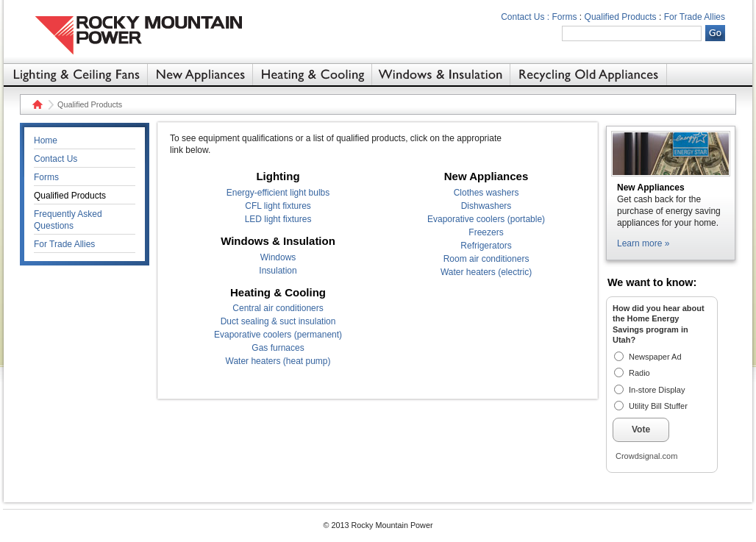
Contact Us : (525, 17)
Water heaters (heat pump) (278, 361)
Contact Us (56, 159)
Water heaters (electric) (486, 272)
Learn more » (643, 243)
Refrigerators (486, 246)
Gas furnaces (278, 348)
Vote (641, 429)
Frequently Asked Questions (68, 220)
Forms (565, 17)
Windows (278, 257)
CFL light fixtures (278, 206)
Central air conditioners (278, 308)
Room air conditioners (486, 259)
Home (36, 104)
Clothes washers (486, 193)
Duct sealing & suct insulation (278, 321)
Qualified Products (621, 17)
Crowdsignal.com (646, 456)
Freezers (486, 232)
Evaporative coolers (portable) (486, 219)
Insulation (278, 271)
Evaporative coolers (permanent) (278, 335)
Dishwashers (486, 206)
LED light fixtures (278, 219)
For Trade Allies (695, 17)
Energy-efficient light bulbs (278, 193)
